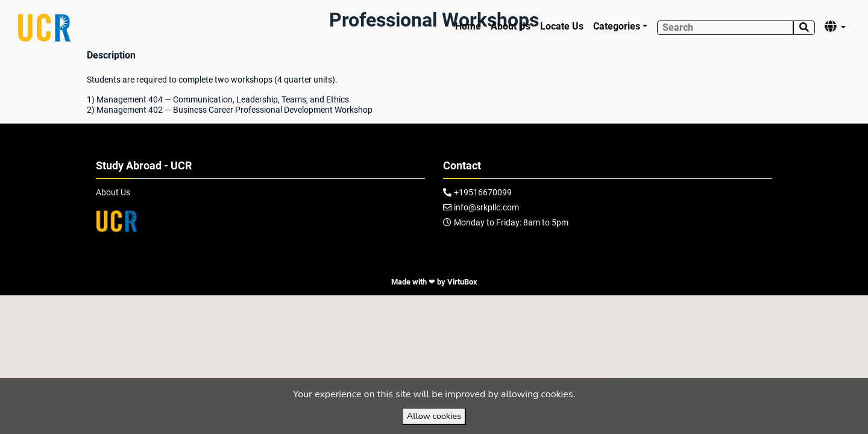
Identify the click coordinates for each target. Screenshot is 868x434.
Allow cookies (434, 416)
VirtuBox (462, 282)
